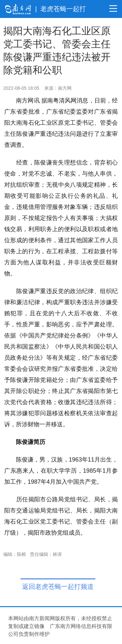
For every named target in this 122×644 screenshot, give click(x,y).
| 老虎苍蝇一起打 (61, 9)
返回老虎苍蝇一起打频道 (58, 587)
